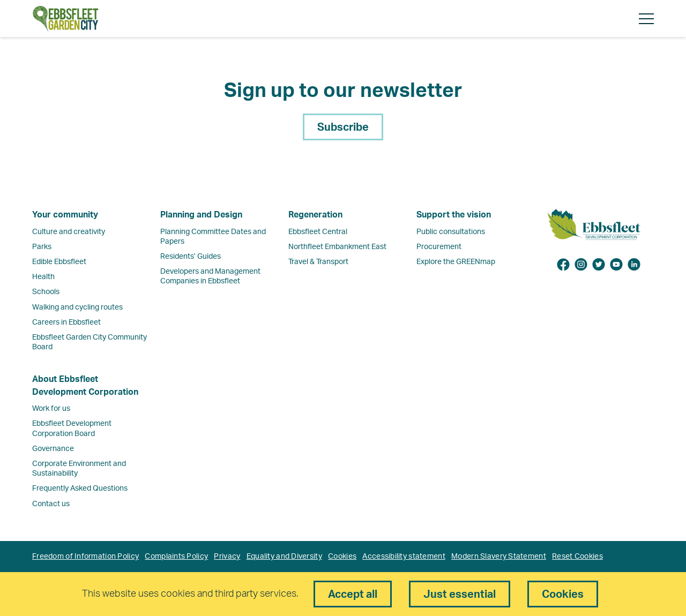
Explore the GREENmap (456, 262)
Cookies (342, 557)
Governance (53, 449)
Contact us (51, 504)
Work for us (51, 409)
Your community (65, 215)
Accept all (353, 595)
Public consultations (451, 232)
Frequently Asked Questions (80, 489)
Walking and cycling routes (77, 307)
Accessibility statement (404, 557)
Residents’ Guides (191, 257)
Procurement (439, 247)
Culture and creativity (69, 232)
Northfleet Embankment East (337, 247)
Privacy (227, 557)
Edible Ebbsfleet (59, 262)
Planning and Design (201, 215)
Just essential (460, 595)
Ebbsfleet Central (318, 232)
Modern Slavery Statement (499, 557)
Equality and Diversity (284, 557)
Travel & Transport (318, 262)
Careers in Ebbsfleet (66, 322)
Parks (42, 247)
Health (43, 277)
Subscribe (343, 127)
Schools (46, 292)
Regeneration (315, 215)
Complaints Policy (176, 557)
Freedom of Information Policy (85, 557)
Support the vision (454, 215)
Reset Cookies (577, 557)
